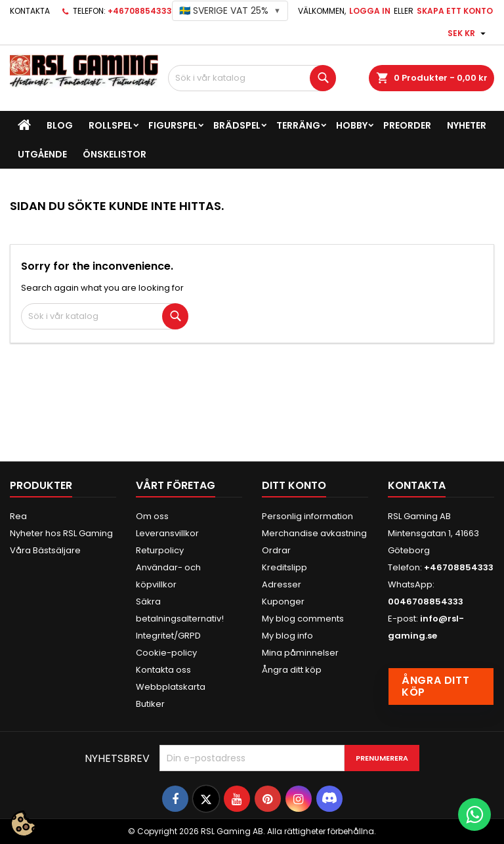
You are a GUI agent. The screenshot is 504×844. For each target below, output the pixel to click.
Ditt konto (294, 485)
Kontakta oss (163, 670)
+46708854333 (140, 11)
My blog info (287, 636)
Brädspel (237, 125)
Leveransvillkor (167, 533)
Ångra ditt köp (292, 670)
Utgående (42, 154)
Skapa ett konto (455, 11)
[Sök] (252, 78)
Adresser (282, 584)
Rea (18, 516)
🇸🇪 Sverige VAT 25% (230, 11)
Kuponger (283, 601)
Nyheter (467, 125)
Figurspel (173, 125)
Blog (60, 125)
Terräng (298, 125)
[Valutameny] (468, 33)
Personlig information (307, 516)
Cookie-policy (166, 653)
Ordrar (276, 550)
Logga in (370, 11)
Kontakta (30, 11)
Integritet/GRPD (168, 636)
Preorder (407, 125)
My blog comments (303, 619)
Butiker (150, 704)
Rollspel (111, 125)
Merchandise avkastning (314, 533)
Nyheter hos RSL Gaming (61, 533)
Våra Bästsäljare (45, 550)
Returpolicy (160, 550)
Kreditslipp (284, 567)
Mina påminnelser (300, 653)
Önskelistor (115, 154)
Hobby (352, 125)
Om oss (152, 516)
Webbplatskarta (171, 687)
